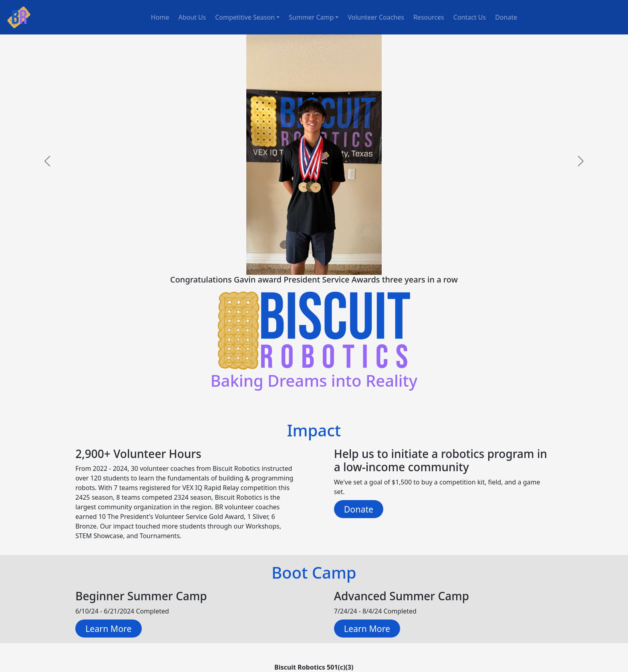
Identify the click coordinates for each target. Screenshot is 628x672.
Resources (429, 17)
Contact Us (470, 17)
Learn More (108, 629)
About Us (192, 17)
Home (160, 17)
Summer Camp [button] (311, 17)
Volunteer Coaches (376, 17)
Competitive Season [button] (245, 17)
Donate (506, 17)
